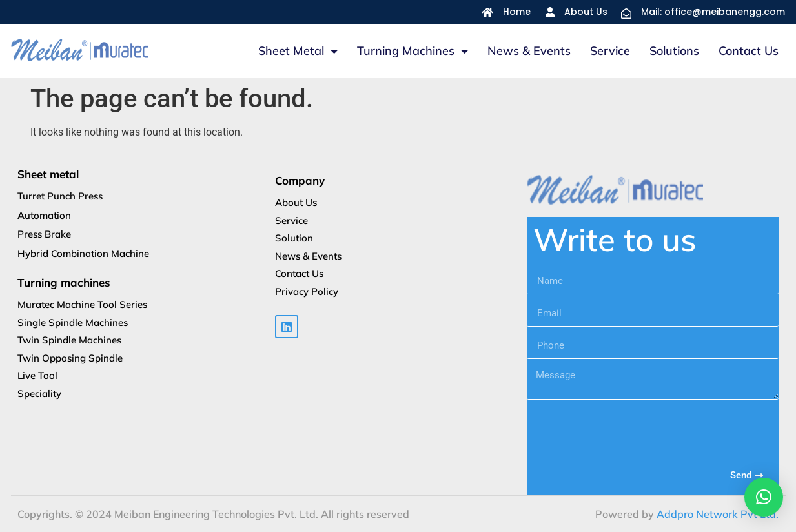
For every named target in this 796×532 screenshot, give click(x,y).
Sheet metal (298, 51)
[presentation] (625, 431)
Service (610, 51)
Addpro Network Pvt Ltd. (718, 514)
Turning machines (413, 51)
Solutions (674, 51)
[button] (764, 497)
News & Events (529, 51)
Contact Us (749, 51)
